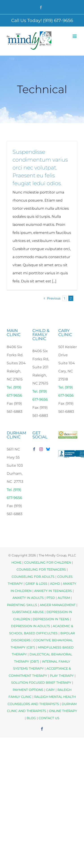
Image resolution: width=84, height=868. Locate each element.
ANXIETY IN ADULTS (28, 598)
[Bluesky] (48, 449)
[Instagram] (41, 449)
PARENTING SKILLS (22, 605)
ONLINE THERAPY (63, 711)
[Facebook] (34, 449)
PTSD (51, 598)
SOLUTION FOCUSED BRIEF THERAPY (41, 683)
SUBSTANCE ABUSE (28, 612)
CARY (50, 690)
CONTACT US (49, 718)
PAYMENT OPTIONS (28, 690)
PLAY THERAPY (62, 676)
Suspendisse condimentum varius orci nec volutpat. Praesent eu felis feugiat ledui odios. (40, 168)
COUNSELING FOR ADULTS (33, 577)
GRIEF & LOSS (36, 584)
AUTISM (64, 598)
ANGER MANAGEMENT (58, 605)
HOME (16, 563)
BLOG (31, 718)
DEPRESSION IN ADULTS (30, 626)
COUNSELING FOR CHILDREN (48, 563)
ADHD (55, 584)
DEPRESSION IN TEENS (51, 619)
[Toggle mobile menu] (75, 36)
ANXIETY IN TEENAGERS (53, 591)
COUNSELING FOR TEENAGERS (41, 569)
